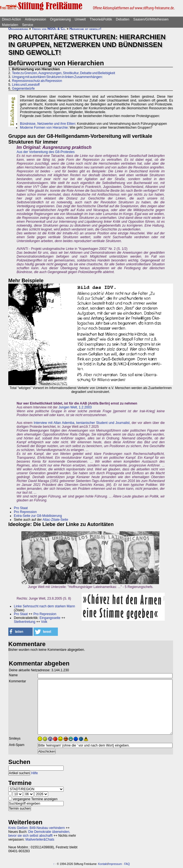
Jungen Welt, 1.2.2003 (75, 407)
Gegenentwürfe (23, 89)
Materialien (10, 25)
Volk (44, 622)
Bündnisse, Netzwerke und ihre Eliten (47, 124)
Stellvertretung (25, 622)
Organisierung (60, 19)
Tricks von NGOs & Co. (49, 29)
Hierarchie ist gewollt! (85, 29)
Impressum (115, 864)
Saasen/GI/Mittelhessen (151, 19)
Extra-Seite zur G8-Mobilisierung (38, 516)
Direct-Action (11, 19)
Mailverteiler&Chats (40, 840)
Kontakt (103, 864)
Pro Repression (25, 512)
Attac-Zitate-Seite (55, 520)
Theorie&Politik (101, 19)
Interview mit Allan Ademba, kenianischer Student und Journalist (82, 423)
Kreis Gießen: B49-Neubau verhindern (37, 828)
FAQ (127, 864)
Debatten (123, 19)
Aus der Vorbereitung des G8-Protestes (46, 152)
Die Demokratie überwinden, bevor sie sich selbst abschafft (39, 834)
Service (28, 25)
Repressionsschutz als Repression (37, 81)
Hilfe (35, 773)
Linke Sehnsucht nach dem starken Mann (44, 606)
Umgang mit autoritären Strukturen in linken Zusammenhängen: (57, 77)
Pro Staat (21, 508)
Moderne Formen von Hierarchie (44, 128)
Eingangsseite (50, 618)
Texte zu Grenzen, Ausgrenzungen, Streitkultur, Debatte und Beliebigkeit (64, 73)
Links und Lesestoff (26, 85)
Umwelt (80, 19)
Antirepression (36, 19)
